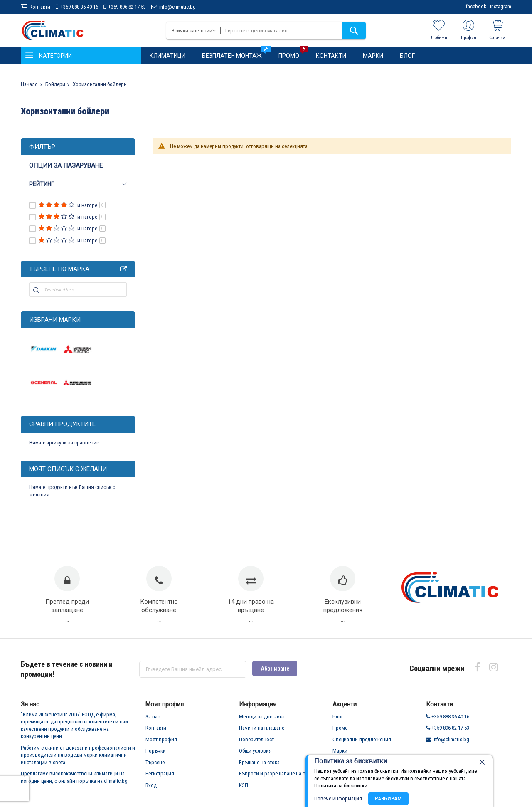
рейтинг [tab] (42, 184)
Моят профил (161, 743)
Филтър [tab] (42, 147)
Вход (151, 789)
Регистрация (160, 777)
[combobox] (293, 31)
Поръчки (156, 754)
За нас (153, 720)
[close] (482, 762)
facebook (476, 6)
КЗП (244, 789)
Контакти (40, 7)
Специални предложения (362, 743)
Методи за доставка (262, 720)
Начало (29, 84)
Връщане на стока (259, 766)
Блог (338, 720)
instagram (501, 6)
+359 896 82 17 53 (127, 7)
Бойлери (55, 84)
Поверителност (256, 743)
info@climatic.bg (177, 7)
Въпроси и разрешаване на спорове (281, 777)
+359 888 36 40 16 (79, 7)
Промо (340, 732)
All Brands (123, 269)
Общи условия (255, 754)
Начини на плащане (262, 732)
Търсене (155, 766)
